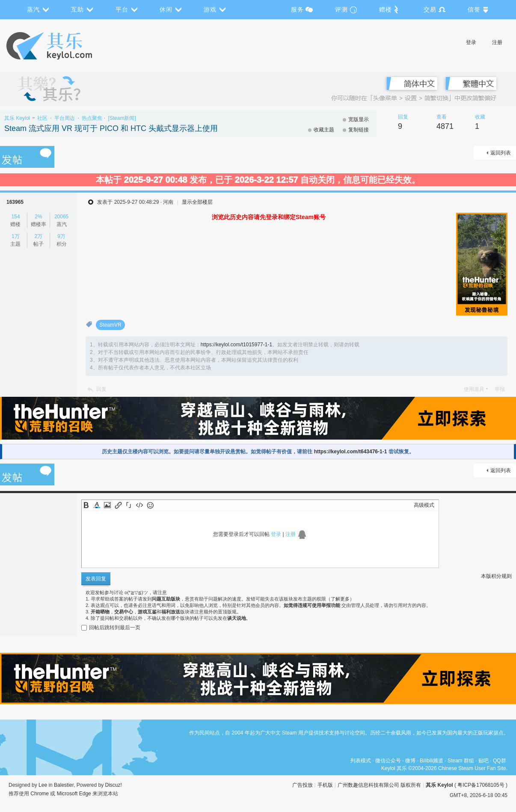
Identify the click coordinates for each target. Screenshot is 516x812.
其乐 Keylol (17, 118)
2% (38, 217)
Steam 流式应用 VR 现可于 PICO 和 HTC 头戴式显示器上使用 (111, 128)
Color (97, 505)
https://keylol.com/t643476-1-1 (351, 452)
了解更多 (340, 599)
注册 (497, 42)
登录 (471, 42)
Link (118, 505)
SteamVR (110, 325)
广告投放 (302, 785)
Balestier (64, 785)
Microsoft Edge (74, 794)
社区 (42, 118)
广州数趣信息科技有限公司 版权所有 (379, 785)
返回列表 (501, 153)
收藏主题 (324, 130)
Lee (43, 785)
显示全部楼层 (197, 202)
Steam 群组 (461, 761)
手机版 (325, 785)
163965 (15, 202)
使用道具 (474, 389)
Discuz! (114, 785)
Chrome (40, 794)
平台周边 (65, 118)
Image (107, 505)
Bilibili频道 (431, 761)
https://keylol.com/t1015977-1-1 (236, 345)
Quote (129, 505)
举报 (500, 389)
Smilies (150, 505)
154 (15, 217)
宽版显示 (359, 119)
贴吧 (483, 761)
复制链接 (359, 130)
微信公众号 (388, 761)
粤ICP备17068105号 (481, 785)
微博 (410, 761)
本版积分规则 (496, 576)
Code (139, 505)
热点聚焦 (92, 118)
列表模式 (361, 761)
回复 (101, 389)
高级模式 (424, 505)
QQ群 (500, 761)
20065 (61, 217)
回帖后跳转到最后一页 (111, 628)
